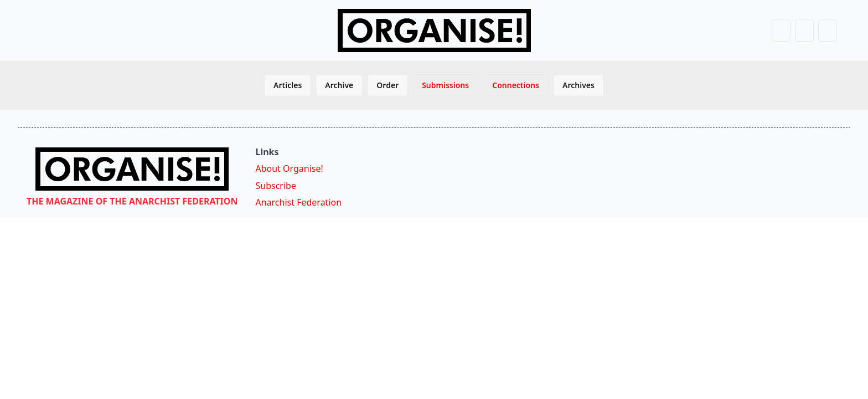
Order (387, 85)
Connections (516, 85)
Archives (578, 85)
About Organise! (289, 168)
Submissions (445, 85)
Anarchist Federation (298, 202)
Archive (339, 85)
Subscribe (275, 186)
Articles (288, 85)
